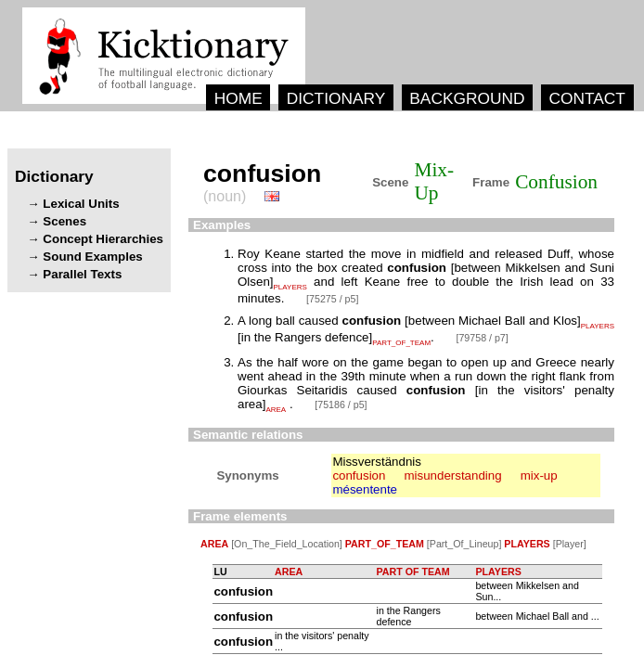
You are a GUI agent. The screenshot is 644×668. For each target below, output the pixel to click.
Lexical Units (81, 204)
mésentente (365, 489)
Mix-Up (434, 181)
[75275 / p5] (332, 299)
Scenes (64, 221)
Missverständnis (377, 462)
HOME (238, 98)
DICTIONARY (336, 98)
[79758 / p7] (482, 338)
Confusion (556, 182)
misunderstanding (452, 475)
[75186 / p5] (341, 405)
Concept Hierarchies (103, 239)
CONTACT (586, 98)
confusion (359, 475)
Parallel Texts (82, 274)
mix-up (539, 475)
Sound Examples (92, 257)
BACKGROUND (467, 98)
